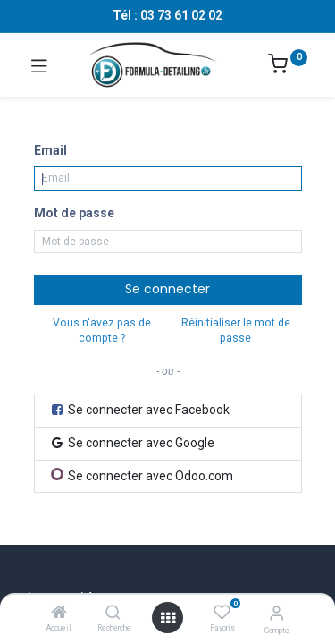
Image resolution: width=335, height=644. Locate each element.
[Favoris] (222, 613)
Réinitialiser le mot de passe (236, 330)
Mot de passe (74, 213)
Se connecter (167, 289)
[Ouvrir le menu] (168, 618)
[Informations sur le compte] (276, 613)
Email (50, 150)
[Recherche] (113, 614)
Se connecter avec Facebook (139, 410)
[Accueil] (59, 614)
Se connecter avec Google (132, 443)
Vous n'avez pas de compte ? (102, 330)
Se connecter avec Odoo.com (142, 475)
